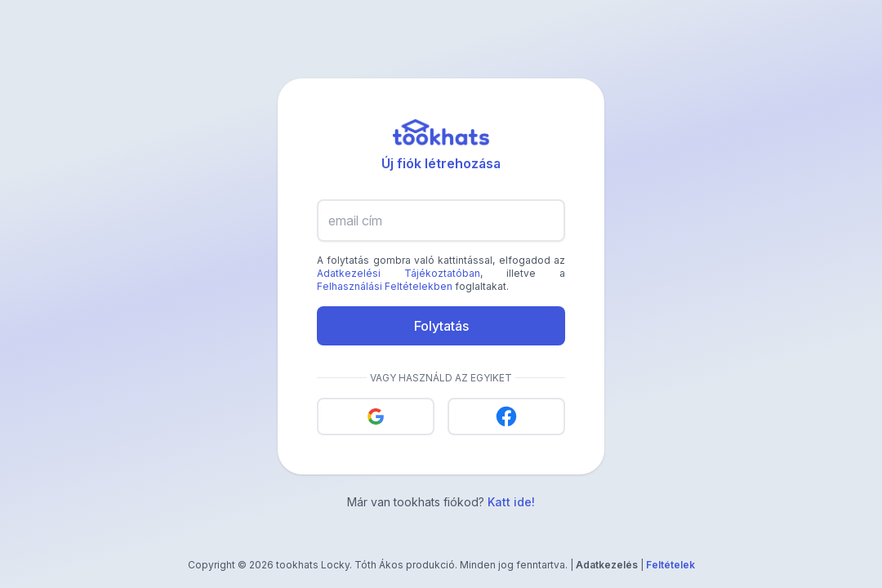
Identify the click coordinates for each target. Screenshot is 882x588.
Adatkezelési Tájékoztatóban (399, 273)
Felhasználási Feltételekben (385, 286)
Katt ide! (511, 502)
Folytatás (441, 326)
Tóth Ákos (379, 565)
